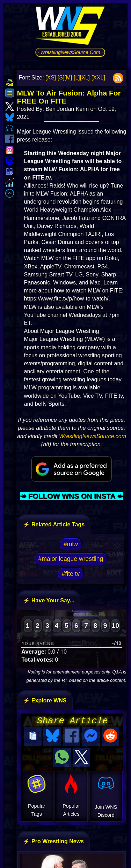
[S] (61, 78)
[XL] (85, 78)
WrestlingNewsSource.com (93, 436)
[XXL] (98, 78)
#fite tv (71, 574)
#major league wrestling (71, 559)
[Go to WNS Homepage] (70, 27)
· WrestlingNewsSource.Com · (70, 52)
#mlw (71, 544)
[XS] (51, 78)
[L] (77, 78)
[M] (68, 78)
